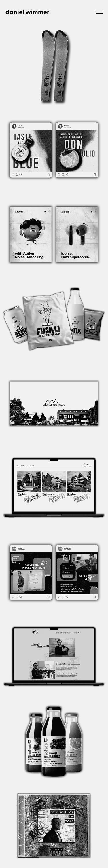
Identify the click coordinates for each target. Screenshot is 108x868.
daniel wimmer (28, 12)
